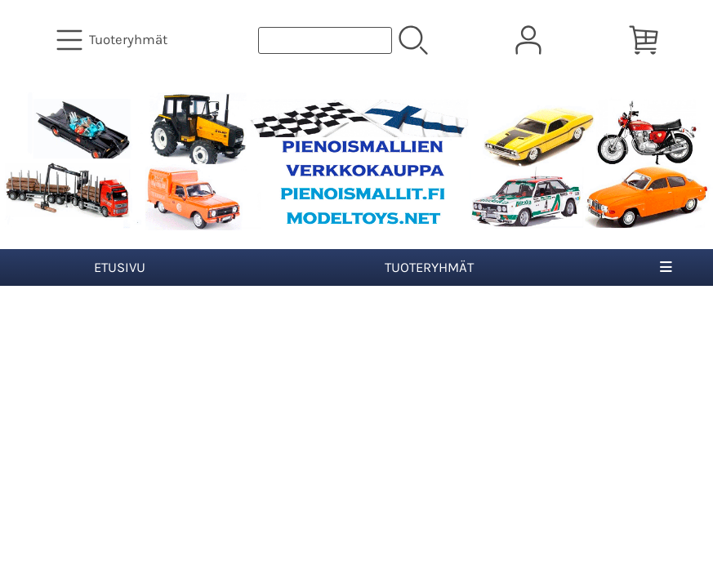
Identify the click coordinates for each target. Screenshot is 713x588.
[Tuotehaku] (325, 40)
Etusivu (120, 267)
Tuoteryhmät (429, 267)
